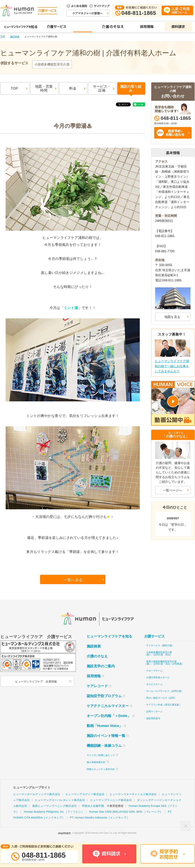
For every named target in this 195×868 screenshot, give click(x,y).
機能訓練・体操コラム (104, 747)
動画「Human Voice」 (105, 727)
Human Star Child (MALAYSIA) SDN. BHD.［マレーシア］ (126, 813)
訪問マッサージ (154, 713)
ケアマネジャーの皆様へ (87, 13)
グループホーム (154, 672)
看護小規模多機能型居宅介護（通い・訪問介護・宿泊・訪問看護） (164, 664)
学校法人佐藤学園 (93, 807)
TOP (3, 37)
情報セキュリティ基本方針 (101, 770)
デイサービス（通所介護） (160, 646)
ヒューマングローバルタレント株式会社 (60, 801)
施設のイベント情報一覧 (106, 737)
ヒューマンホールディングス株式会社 (37, 795)
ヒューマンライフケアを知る (109, 637)
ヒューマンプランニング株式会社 (111, 801)
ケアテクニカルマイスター (108, 707)
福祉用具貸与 (153, 719)
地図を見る (172, 317)
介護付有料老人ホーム (158, 678)
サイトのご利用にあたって (101, 756)
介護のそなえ (97, 657)
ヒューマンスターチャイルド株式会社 (133, 795)
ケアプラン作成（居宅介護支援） (164, 706)
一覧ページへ (172, 490)
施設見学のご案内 (101, 667)
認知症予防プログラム (104, 697)
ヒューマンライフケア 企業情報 (36, 683)
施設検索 (15, 37)
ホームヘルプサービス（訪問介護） (165, 692)
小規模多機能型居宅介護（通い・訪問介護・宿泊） (158, 654)
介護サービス (155, 637)
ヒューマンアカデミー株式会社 (85, 795)
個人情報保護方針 (96, 763)
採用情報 (94, 677)
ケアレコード (97, 687)
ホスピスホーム (154, 685)
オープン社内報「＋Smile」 (109, 717)
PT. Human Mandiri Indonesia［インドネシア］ (100, 819)
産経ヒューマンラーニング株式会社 (54, 807)
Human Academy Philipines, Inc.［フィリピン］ (54, 813)
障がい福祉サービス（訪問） (161, 699)
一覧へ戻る (73, 581)
